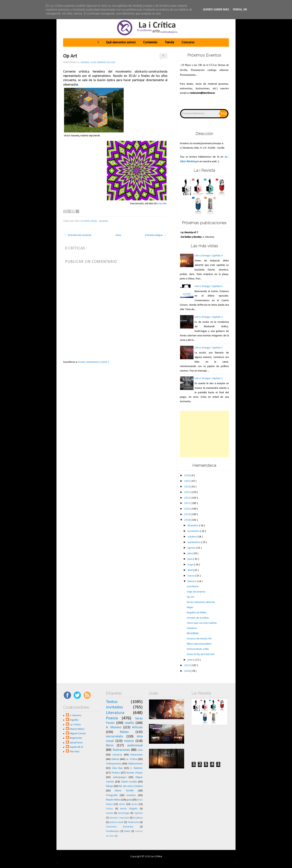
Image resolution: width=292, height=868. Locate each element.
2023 (187, 492)
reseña (129, 723)
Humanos (192, 628)
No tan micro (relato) (131, 786)
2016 (187, 671)
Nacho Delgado (129, 809)
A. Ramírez (136, 768)
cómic (122, 804)
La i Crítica (75, 725)
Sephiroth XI (76, 747)
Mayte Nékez (77, 729)
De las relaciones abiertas (201, 602)
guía (129, 800)
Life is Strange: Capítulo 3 (209, 317)
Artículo (137, 727)
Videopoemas (114, 764)
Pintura (116, 773)
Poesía (112, 718)
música (129, 741)
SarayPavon (76, 743)
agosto (192, 548)
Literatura (115, 713)
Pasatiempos (113, 831)
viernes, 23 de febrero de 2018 (98, 62)
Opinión (139, 813)
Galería (104, 221)
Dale (224, 114)
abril (190, 570)
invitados (114, 707)
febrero (192, 581)
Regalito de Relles (197, 613)
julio (190, 554)
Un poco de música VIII (199, 639)
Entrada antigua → (156, 235)
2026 (187, 476)
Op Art (70, 56)
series (134, 804)
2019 (187, 514)
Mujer (190, 607)
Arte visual (91, 221)
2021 (187, 503)
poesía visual (116, 822)
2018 (187, 520)
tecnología (124, 813)
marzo (191, 576)
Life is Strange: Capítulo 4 (209, 256)
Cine (140, 750)
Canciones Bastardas (120, 827)
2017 (187, 666)
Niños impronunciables (199, 644)
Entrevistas (137, 755)
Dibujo (110, 786)
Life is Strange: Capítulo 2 (209, 348)
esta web (162, 204)
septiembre (194, 542)
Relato (124, 732)
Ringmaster (76, 738)
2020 (187, 509)
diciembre (193, 526)
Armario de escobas (198, 618)
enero (191, 660)
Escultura (138, 818)
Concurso (188, 43)
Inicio (118, 235)
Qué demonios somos (121, 43)
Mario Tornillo (124, 791)
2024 (187, 487)
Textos (112, 702)
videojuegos (120, 777)
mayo (191, 565)
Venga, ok (240, 9)
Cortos (110, 809)
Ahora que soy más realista (202, 623)
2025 (187, 481)
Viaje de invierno (196, 592)
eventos (131, 795)
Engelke (74, 720)
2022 (187, 498)
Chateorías (133, 822)
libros (110, 746)
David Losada (129, 782)
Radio (127, 831)
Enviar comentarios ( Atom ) (93, 362)
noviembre (194, 531)
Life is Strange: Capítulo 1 (209, 378)
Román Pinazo (135, 773)
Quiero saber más (216, 9)
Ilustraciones (121, 750)
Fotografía (112, 795)
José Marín (193, 587)
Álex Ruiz (75, 752)
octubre (192, 537)
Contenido (150, 43)
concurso (117, 755)
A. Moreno (76, 716)
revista (110, 813)
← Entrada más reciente (78, 235)
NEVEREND (193, 634)
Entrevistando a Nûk (198, 649)
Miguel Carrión (78, 734)
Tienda (169, 43)
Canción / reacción (119, 818)
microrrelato (115, 737)
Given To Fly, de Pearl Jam (201, 654)
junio (190, 559)
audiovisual (135, 746)
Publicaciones (135, 764)
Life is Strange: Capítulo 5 (209, 286)
